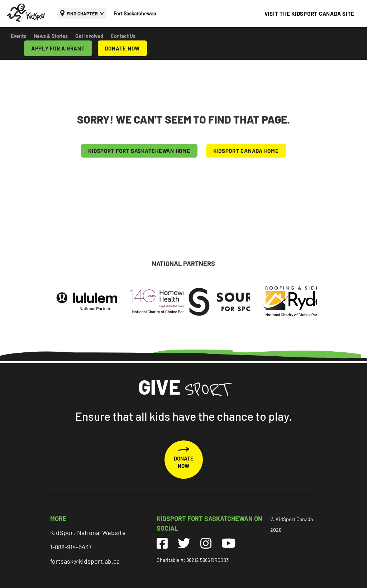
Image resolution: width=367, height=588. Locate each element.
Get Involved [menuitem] (89, 36)
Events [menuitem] (18, 36)
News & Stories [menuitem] (51, 36)
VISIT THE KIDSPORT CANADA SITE (310, 14)
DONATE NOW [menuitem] (123, 48)
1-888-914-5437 (71, 547)
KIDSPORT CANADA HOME (246, 151)
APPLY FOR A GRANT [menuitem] (58, 48)
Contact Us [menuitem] (123, 36)
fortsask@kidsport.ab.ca (85, 561)
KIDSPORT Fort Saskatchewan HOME (139, 151)
